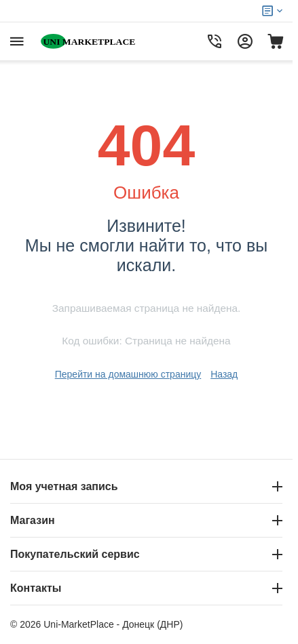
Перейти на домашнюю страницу (128, 374)
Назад (224, 374)
